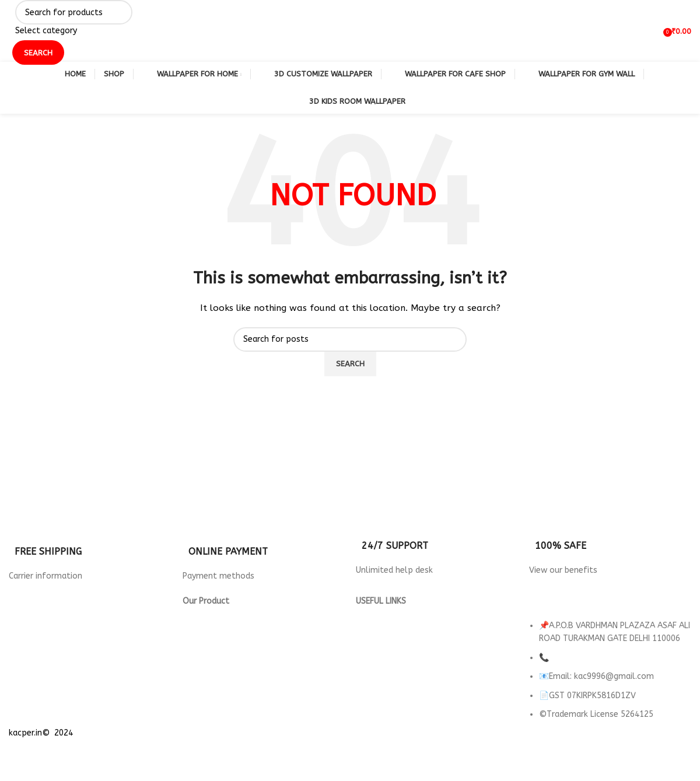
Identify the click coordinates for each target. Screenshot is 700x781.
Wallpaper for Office (224, 666)
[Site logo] (9, 31)
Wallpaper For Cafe (220, 640)
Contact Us (377, 653)
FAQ (363, 679)
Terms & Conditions (393, 640)
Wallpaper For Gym (220, 653)
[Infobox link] (90, 547)
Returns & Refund (390, 627)
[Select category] (74, 31)
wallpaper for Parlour (225, 679)
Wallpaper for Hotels (225, 627)
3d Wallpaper (209, 614)
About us (373, 666)
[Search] (74, 12)
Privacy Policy (381, 614)
